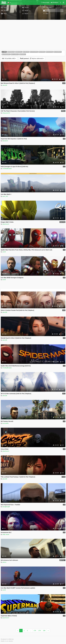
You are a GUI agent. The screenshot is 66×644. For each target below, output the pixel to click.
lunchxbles (6, 423)
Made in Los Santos (7, 641)
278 (35, 631)
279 (39, 631)
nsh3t (4, 252)
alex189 (5, 85)
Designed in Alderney (7, 639)
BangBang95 (6, 507)
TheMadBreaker (7, 169)
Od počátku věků (9, 58)
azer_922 (5, 196)
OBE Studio (6, 534)
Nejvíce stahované (32, 58)
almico (4, 562)
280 (44, 631)
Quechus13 (6, 224)
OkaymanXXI (6, 113)
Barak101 (5, 141)
